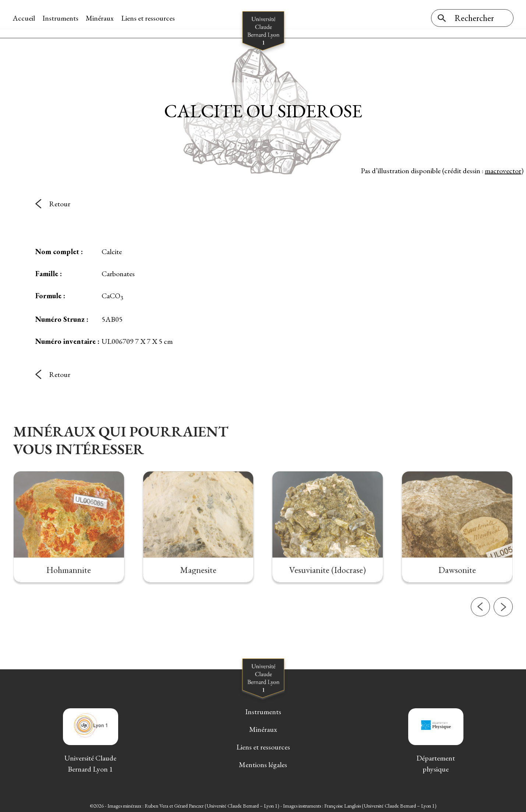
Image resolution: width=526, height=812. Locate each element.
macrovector (503, 169)
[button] (480, 628)
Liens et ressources (149, 18)
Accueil (24, 18)
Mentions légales (263, 763)
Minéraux (100, 18)
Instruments (61, 18)
